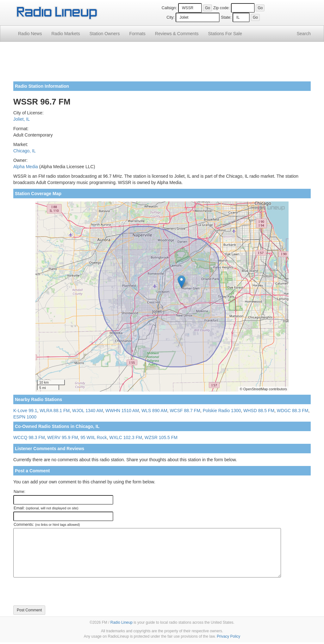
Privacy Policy (228, 636)
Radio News (30, 34)
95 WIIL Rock (94, 437)
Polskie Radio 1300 (222, 411)
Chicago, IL (25, 151)
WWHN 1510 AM (122, 411)
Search (304, 34)
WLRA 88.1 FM (55, 411)
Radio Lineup (121, 622)
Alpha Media (26, 167)
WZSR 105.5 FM (161, 437)
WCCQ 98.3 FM (29, 437)
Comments (177, 34)
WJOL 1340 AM (88, 411)
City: (170, 17)
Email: (46, 508)
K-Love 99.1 (25, 411)
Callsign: (169, 8)
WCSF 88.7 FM (185, 411)
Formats (137, 34)
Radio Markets (65, 34)
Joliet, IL (22, 119)
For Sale (225, 34)
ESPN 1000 (25, 417)
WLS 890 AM (154, 411)
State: (226, 17)
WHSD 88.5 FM (259, 411)
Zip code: (221, 8)
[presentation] (61, 591)
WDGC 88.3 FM (293, 411)
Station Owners (105, 34)
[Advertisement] (162, 64)
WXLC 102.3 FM (125, 437)
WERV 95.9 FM (62, 437)
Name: (19, 492)
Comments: (47, 525)
